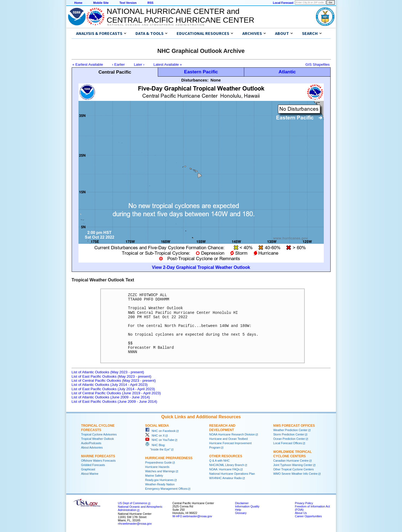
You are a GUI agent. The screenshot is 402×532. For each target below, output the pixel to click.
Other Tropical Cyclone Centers (294, 469)
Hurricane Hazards (157, 467)
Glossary (241, 513)
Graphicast (88, 469)
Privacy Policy (304, 503)
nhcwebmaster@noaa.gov (135, 524)
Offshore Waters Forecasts (99, 461)
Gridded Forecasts (93, 465)
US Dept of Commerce (133, 503)
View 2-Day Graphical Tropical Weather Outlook (201, 267)
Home (78, 3)
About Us (301, 513)
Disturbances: (195, 80)
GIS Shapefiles (318, 64)
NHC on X (155, 435)
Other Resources (226, 456)
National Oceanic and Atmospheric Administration (156, 25)
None (216, 80)
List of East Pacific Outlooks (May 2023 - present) (112, 376)
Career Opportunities (308, 516)
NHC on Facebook (161, 431)
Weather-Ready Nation (160, 484)
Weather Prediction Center (290, 430)
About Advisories (92, 447)
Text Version (128, 3)
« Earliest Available (88, 64)
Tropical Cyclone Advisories (99, 434)
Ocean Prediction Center (289, 439)
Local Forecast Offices (288, 443)
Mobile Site (101, 3)
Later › (139, 64)
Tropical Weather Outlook (98, 439)
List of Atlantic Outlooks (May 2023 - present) (108, 372)
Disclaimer (242, 503)
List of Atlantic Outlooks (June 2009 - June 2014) (111, 397)
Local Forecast (283, 3)
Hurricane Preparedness (169, 458)
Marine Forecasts (98, 456)
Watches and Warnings (160, 471)
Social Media (157, 426)
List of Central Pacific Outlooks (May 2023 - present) (114, 381)
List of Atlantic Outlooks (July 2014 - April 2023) (110, 385)
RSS (150, 3)
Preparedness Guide (159, 462)
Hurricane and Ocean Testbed (229, 439)
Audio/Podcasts (91, 443)
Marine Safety (154, 476)
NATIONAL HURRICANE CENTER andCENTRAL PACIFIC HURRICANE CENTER (181, 16)
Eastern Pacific (201, 72)
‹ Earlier (118, 64)
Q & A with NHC (220, 461)
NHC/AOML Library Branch (227, 465)
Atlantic (287, 72)
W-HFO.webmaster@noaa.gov (192, 516)
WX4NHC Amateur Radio (226, 478)
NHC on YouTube (160, 440)
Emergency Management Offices (166, 489)
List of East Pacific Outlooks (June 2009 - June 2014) (114, 402)
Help (238, 510)
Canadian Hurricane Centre (291, 461)
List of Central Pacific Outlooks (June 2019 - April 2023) (116, 393)
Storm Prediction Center (289, 434)
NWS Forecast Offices (294, 426)
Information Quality (247, 506)
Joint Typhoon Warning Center (293, 465)
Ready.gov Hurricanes (160, 480)
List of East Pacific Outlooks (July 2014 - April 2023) (113, 389)
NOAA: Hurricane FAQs (225, 469)
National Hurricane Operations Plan (232, 474)
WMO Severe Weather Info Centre (296, 474)
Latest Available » (168, 64)
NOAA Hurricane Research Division (232, 434)
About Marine (90, 474)
